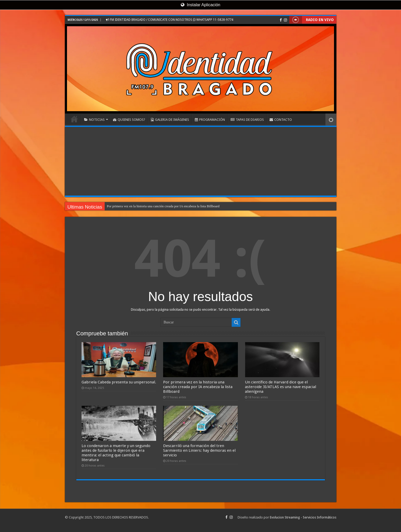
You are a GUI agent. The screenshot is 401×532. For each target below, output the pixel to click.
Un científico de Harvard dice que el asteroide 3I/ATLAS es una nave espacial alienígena (280, 387)
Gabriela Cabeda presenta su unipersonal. (119, 382)
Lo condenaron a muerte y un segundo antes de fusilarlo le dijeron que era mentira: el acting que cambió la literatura (116, 453)
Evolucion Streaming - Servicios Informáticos (303, 517)
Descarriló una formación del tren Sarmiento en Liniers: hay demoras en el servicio (199, 450)
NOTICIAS (94, 120)
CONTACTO (281, 120)
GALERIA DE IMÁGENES (170, 120)
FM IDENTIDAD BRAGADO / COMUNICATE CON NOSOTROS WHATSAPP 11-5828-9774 (170, 20)
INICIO (74, 119)
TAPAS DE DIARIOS (247, 120)
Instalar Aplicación (200, 5)
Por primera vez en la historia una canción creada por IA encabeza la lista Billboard (163, 206)
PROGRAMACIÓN (210, 120)
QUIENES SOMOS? (129, 120)
